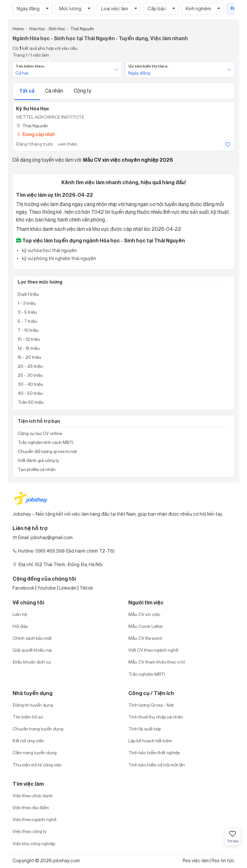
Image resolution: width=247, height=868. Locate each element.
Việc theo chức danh (33, 796)
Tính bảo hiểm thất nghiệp (154, 752)
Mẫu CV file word (145, 638)
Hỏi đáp (20, 626)
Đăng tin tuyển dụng (33, 705)
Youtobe (47, 588)
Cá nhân (55, 91)
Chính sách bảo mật (32, 638)
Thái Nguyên (32, 126)
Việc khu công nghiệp (34, 843)
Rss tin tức (223, 860)
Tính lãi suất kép (145, 729)
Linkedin (68, 588)
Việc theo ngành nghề (34, 819)
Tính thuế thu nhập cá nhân (156, 717)
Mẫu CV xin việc (144, 614)
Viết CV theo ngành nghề (153, 650)
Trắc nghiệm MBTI (147, 674)
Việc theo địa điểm (31, 807)
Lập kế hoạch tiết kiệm (150, 741)
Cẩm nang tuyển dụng (35, 752)
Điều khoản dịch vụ (32, 662)
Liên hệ (20, 614)
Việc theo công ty (30, 831)
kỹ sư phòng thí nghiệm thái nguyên (59, 258)
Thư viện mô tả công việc (37, 765)
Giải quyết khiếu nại (32, 650)
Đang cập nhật (36, 134)
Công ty (82, 91)
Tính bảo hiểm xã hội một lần (157, 765)
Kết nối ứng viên (28, 741)
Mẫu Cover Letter (146, 626)
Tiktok (86, 588)
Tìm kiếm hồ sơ (28, 717)
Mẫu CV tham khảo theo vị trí (157, 662)
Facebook (23, 588)
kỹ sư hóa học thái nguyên (49, 250)
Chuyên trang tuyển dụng (38, 729)
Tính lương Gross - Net (151, 705)
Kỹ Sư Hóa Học (33, 109)
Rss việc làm (196, 860)
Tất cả (27, 91)
